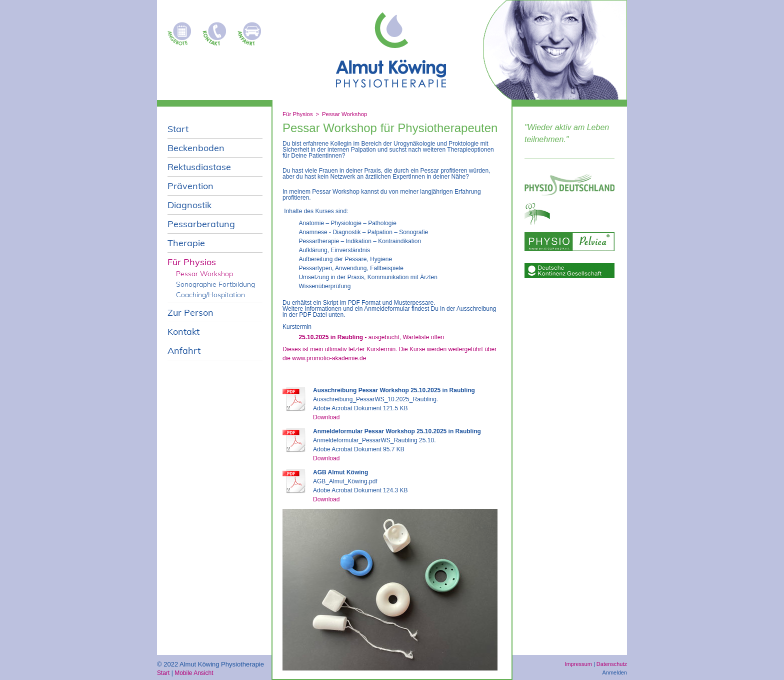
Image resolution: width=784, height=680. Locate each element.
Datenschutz (612, 664)
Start (163, 673)
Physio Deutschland (569, 185)
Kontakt (217, 31)
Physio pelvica (569, 242)
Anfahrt (252, 31)
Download (326, 417)
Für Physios (298, 114)
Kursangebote (182, 31)
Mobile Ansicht (194, 673)
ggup (569, 214)
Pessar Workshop (345, 114)
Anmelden (614, 672)
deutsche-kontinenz (569, 271)
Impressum (578, 664)
